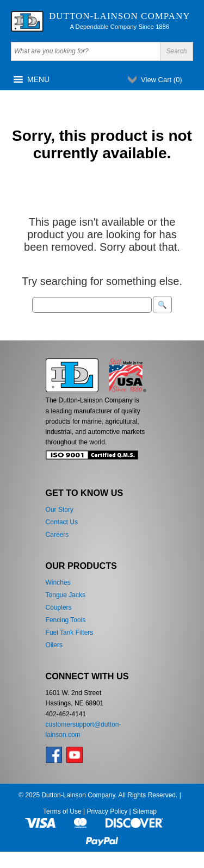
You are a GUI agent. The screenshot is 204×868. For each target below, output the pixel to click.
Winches (58, 582)
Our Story (60, 510)
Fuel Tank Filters (70, 633)
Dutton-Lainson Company (120, 16)
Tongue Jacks (66, 595)
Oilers (54, 645)
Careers (57, 535)
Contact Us (62, 522)
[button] (38, 79)
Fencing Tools (66, 620)
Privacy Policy (107, 811)
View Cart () (162, 80)
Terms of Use (62, 811)
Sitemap (145, 811)
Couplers (59, 607)
